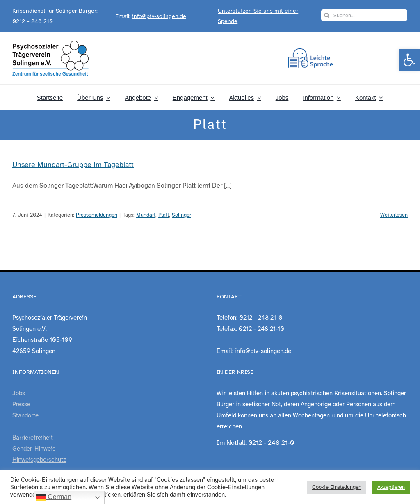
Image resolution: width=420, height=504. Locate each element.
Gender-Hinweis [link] (34, 449)
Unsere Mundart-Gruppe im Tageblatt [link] (73, 165)
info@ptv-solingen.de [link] (159, 16)
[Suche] (327, 15)
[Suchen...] (364, 15)
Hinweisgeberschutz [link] (39, 460)
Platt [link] (164, 215)
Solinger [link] (181, 215)
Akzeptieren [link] (391, 487)
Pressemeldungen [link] (97, 215)
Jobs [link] (19, 393)
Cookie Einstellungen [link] (337, 487)
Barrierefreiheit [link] (33, 438)
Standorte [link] (25, 415)
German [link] (54, 497)
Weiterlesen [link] (394, 215)
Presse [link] (21, 404)
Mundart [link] (146, 215)
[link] (409, 60)
